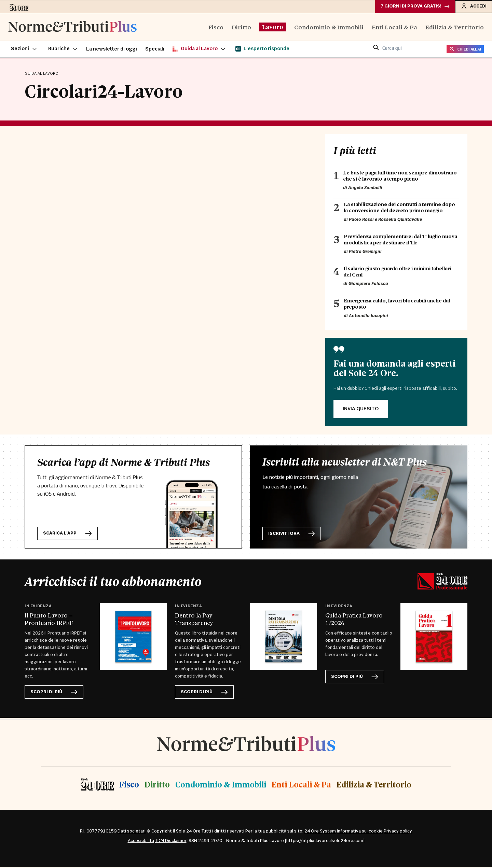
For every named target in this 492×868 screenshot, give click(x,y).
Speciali (155, 50)
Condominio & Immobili (329, 27)
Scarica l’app (67, 534)
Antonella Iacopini (368, 316)
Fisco (216, 27)
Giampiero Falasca (368, 284)
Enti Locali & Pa (394, 27)
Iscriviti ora (292, 534)
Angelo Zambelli (365, 188)
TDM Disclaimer (171, 841)
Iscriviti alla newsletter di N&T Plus (345, 463)
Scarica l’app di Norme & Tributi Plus (124, 463)
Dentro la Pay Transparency (194, 620)
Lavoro (273, 27)
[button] (24, 50)
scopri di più (54, 693)
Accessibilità (141, 841)
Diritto (241, 27)
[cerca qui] (410, 49)
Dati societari (132, 832)
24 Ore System (320, 832)
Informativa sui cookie (360, 832)
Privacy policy (398, 832)
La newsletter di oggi (112, 50)
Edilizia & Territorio (455, 27)
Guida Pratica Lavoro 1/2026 (354, 620)
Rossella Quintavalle (400, 220)
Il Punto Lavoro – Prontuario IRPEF (49, 620)
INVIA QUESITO (361, 409)
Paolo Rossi (361, 220)
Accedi (473, 6)
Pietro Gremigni (365, 253)
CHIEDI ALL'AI (465, 50)
